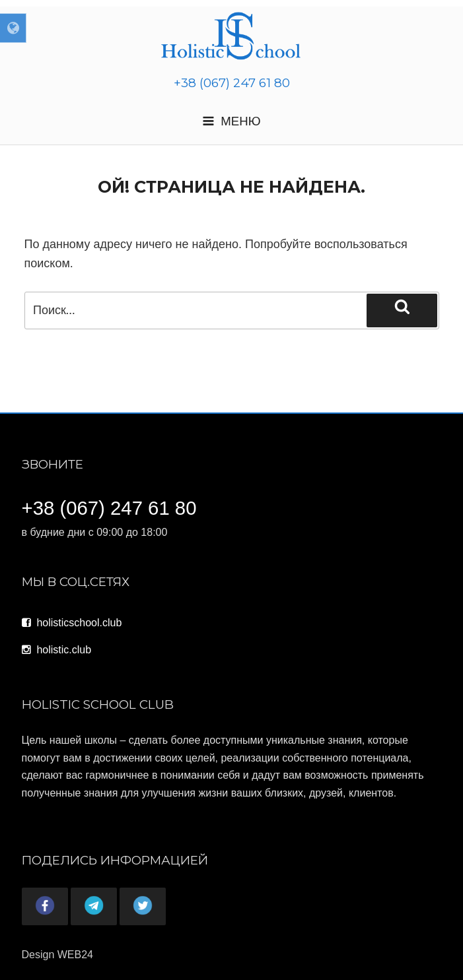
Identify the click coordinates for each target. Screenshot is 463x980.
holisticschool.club (72, 623)
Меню (231, 121)
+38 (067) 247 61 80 (232, 83)
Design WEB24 (58, 955)
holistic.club (57, 650)
